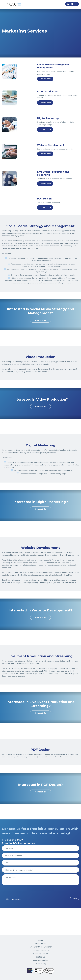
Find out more (45, 79)
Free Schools (41, 944)
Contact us (41, 792)
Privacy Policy (41, 964)
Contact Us (41, 320)
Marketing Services (41, 954)
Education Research (41, 950)
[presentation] (21, 892)
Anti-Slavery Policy (41, 960)
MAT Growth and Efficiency (41, 947)
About (41, 940)
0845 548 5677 (14, 840)
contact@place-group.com (21, 843)
